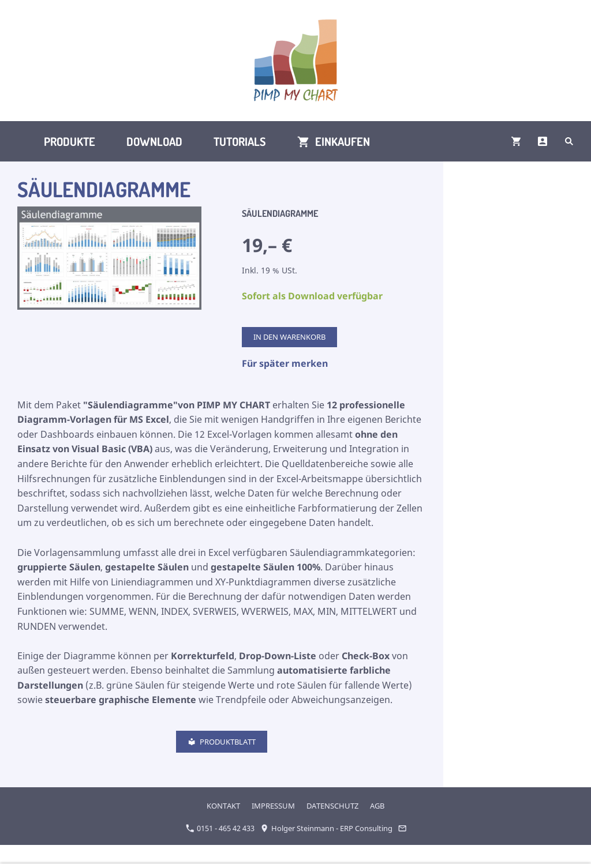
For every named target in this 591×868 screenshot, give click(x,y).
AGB (377, 806)
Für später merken (285, 363)
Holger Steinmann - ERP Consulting (326, 828)
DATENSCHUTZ (332, 806)
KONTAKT (223, 806)
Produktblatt (222, 742)
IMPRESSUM (273, 806)
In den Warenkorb (289, 337)
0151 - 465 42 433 (220, 828)
